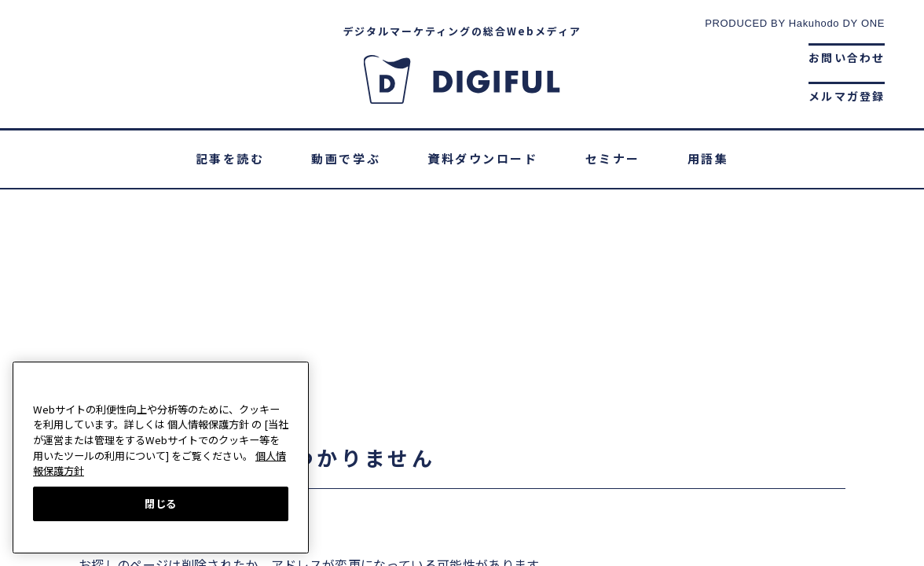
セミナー (613, 158)
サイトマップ (661, 396)
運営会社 (410, 396)
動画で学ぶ (346, 158)
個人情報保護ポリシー (529, 396)
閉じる (161, 504)
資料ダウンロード (482, 158)
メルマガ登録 (847, 96)
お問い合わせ (847, 57)
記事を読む (230, 158)
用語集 (708, 158)
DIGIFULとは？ (310, 396)
